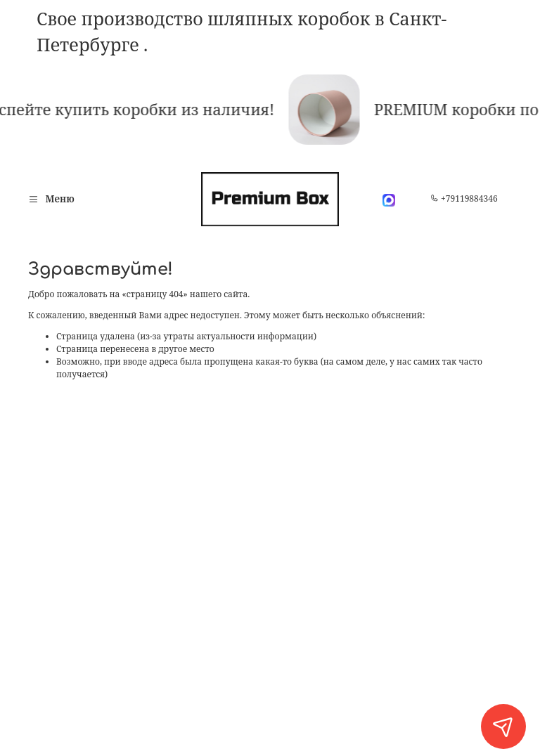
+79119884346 (464, 198)
